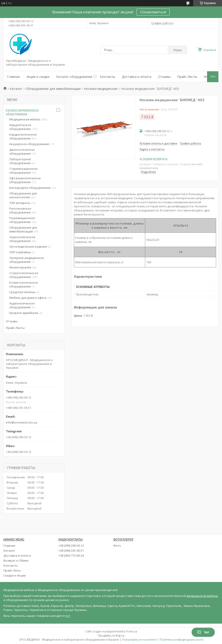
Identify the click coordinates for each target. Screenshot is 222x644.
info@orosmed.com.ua (22, 422)
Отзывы (164, 77)
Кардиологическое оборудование (23, 136)
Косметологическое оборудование (24, 284)
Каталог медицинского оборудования (22, 112)
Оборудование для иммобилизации (53, 89)
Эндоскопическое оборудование (22, 239)
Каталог (16, 89)
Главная (13, 77)
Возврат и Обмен (16, 560)
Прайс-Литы (12, 570)
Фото (117, 546)
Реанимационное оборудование (22, 220)
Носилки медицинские (101, 89)
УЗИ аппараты (20, 203)
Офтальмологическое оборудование (25, 180)
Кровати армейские (24, 313)
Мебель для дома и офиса (28, 298)
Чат (203, 632)
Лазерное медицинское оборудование (27, 260)
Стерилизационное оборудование (23, 171)
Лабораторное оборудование (20, 161)
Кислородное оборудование (30, 188)
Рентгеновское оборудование (20, 210)
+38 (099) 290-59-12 (71, 546)
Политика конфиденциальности (181, 640)
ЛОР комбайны (20, 252)
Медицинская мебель (25, 119)
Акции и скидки (38, 77)
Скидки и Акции (15, 575)
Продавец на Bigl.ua (111, 636)
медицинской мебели (202, 596)
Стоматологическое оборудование (24, 275)
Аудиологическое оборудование (22, 305)
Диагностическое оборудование (22, 152)
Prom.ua (132, 631)
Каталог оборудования (74, 77)
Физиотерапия (20, 267)
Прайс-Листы (187, 77)
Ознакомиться (153, 12)
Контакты (107, 77)
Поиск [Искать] (178, 50)
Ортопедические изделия (28, 247)
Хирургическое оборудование (20, 127)
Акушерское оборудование (29, 144)
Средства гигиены (22, 292)
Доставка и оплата (137, 77)
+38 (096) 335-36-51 (71, 551)
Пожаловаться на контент (139, 640)
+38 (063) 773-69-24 (71, 555)
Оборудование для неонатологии (23, 195)
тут (68, 616)
